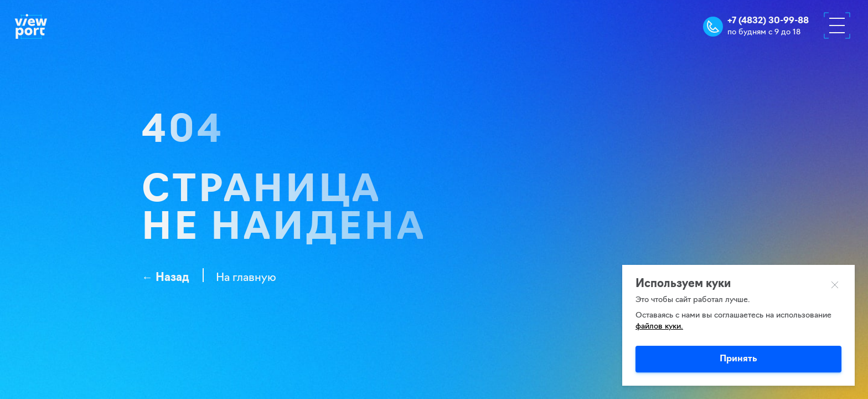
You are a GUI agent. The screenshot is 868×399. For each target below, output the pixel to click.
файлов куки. (659, 327)
